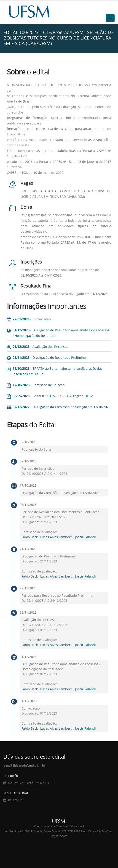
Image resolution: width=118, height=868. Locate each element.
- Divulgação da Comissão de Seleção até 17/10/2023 (62, 407)
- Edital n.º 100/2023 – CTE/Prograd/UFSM (53, 396)
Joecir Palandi (85, 537)
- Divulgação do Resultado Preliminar (50, 357)
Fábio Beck (30, 537)
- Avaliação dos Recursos (40, 347)
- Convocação (32, 319)
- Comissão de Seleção (39, 385)
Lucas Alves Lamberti (57, 537)
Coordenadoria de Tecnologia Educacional (59, 826)
